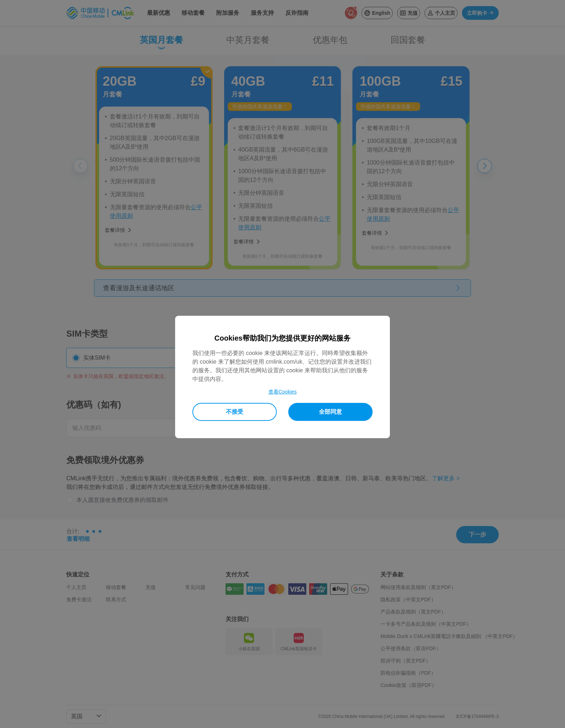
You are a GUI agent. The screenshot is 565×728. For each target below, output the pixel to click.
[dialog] (282, 377)
